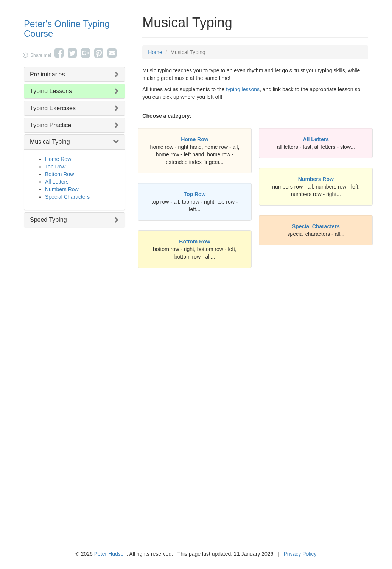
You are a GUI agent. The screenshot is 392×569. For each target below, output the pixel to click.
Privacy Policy (300, 554)
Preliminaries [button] (47, 74)
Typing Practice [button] (51, 125)
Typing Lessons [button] (51, 91)
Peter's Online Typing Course (67, 29)
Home (155, 52)
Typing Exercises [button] (53, 108)
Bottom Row (59, 174)
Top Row (55, 167)
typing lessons (243, 89)
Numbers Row (62, 189)
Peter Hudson (110, 554)
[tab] (75, 75)
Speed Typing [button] (48, 220)
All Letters (57, 182)
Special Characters (67, 197)
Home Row (58, 159)
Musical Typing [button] (50, 142)
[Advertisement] (255, 349)
